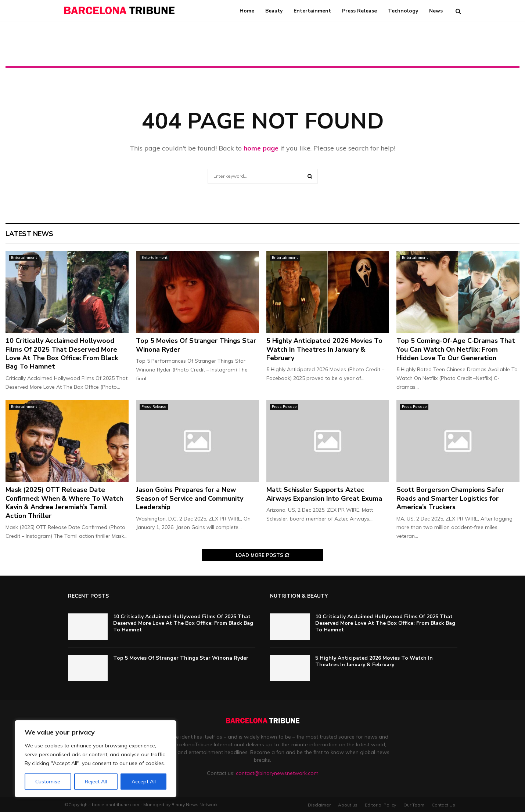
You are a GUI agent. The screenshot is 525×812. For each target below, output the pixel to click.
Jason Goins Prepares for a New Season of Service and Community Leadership (190, 498)
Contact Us (443, 805)
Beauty (274, 11)
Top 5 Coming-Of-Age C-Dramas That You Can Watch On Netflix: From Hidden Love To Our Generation (456, 349)
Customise (48, 782)
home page (261, 148)
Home (247, 11)
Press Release (359, 11)
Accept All (144, 782)
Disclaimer (319, 805)
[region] (96, 759)
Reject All (96, 782)
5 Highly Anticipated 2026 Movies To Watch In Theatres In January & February (324, 349)
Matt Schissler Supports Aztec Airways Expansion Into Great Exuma (324, 494)
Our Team (414, 805)
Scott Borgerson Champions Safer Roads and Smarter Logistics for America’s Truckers (450, 498)
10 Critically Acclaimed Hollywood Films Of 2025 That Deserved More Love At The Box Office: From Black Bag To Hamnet (62, 354)
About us (348, 805)
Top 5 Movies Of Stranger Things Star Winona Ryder (196, 345)
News (436, 11)
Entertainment (312, 11)
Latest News (29, 234)
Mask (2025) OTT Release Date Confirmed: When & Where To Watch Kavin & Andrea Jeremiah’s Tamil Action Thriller (64, 503)
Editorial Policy (380, 805)
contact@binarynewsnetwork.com (277, 773)
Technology (403, 11)
